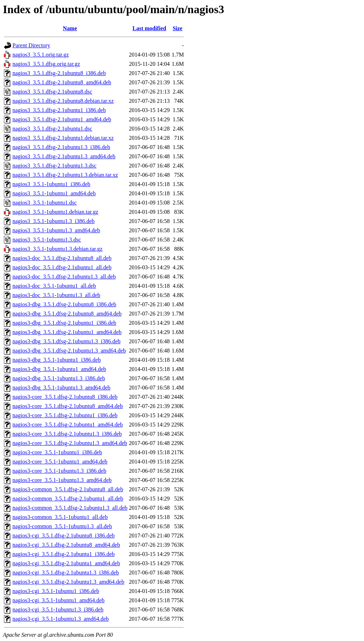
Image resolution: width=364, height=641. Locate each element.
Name (70, 28)
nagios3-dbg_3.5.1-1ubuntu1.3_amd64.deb (61, 388)
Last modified (149, 28)
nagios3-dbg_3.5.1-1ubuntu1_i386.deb (57, 360)
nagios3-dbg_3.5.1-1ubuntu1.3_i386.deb (59, 378)
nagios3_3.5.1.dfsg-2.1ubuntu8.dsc (52, 92)
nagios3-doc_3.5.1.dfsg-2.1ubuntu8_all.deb (62, 258)
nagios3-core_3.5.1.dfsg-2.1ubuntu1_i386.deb (65, 415)
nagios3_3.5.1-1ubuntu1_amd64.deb (54, 193)
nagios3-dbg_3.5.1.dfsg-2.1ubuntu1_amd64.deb (67, 332)
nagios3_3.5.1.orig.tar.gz (41, 55)
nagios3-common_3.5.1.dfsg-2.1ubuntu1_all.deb (68, 499)
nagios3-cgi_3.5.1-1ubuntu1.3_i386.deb (58, 610)
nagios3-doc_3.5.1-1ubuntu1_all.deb (54, 286)
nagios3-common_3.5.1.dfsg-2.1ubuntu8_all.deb (68, 489)
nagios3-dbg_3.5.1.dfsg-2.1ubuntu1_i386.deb (64, 323)
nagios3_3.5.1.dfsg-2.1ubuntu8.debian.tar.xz (63, 101)
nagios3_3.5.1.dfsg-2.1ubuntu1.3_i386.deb (61, 147)
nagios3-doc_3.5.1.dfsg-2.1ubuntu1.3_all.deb (64, 277)
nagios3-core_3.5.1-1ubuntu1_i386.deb (57, 452)
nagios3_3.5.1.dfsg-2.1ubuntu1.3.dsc (54, 166)
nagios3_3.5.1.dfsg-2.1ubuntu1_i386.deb (59, 110)
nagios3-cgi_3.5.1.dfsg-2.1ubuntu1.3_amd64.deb (68, 582)
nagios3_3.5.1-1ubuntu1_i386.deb (51, 184)
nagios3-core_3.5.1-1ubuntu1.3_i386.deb (59, 471)
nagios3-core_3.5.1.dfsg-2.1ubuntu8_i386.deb (65, 397)
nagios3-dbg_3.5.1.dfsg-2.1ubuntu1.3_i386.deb (66, 341)
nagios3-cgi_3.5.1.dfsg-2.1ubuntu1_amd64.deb (66, 563)
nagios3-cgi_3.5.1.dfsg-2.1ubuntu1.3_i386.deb (66, 573)
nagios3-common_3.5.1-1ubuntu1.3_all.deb (62, 526)
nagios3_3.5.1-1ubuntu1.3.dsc (47, 240)
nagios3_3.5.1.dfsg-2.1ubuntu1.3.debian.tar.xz (65, 175)
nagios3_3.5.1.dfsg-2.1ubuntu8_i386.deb (59, 73)
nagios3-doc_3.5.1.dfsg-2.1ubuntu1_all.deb (62, 267)
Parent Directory (31, 45)
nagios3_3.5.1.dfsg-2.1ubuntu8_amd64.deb (62, 82)
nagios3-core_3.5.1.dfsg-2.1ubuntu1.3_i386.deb (67, 434)
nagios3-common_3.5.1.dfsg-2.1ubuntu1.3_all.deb (70, 508)
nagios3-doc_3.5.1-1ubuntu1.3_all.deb (56, 295)
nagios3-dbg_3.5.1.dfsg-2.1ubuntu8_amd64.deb (67, 314)
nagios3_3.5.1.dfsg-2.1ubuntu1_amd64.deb (62, 119)
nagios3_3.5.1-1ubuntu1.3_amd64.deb (56, 230)
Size (178, 28)
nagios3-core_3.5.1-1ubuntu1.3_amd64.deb (62, 480)
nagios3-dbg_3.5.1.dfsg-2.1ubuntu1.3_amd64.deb (69, 351)
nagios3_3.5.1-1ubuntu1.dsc (45, 203)
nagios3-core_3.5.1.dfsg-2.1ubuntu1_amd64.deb (68, 425)
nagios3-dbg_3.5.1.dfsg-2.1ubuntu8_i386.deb (64, 304)
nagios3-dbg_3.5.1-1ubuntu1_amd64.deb (59, 369)
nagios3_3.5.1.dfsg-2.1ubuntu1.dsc (52, 129)
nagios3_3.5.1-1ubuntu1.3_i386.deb (53, 221)
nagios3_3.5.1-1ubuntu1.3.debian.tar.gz (57, 249)
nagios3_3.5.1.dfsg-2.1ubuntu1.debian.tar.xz (63, 138)
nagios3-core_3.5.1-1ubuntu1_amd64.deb (60, 462)
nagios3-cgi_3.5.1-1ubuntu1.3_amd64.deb (61, 619)
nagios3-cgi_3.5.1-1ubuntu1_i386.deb (56, 591)
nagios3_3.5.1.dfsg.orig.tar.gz (46, 64)
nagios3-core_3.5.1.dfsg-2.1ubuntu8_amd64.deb (68, 406)
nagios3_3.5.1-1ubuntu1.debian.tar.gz (55, 212)
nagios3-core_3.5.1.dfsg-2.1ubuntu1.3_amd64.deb (70, 443)
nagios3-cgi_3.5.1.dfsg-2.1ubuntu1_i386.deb (64, 554)
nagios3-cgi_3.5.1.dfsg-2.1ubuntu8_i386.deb (64, 536)
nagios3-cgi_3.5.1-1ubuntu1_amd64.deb (58, 600)
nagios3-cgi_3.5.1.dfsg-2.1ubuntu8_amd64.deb (66, 545)
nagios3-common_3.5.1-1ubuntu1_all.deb (60, 517)
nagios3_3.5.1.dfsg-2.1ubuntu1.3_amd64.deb (64, 156)
